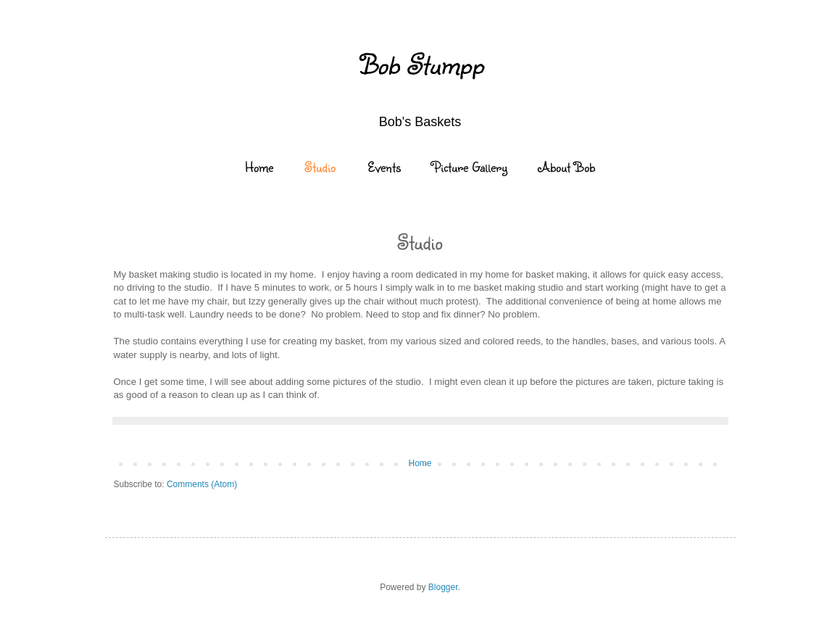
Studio (320, 167)
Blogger (443, 587)
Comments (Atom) (202, 484)
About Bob (567, 167)
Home (259, 167)
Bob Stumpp (420, 64)
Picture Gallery (470, 167)
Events (384, 167)
